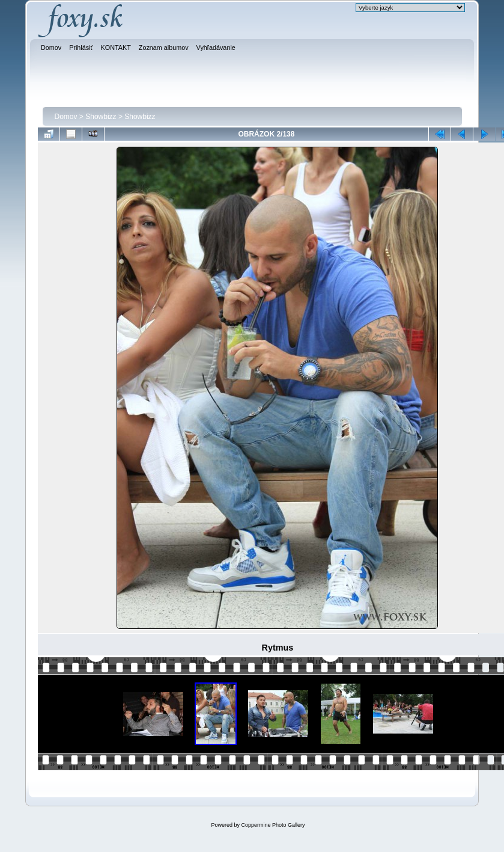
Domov (66, 117)
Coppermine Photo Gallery (273, 825)
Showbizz (101, 117)
